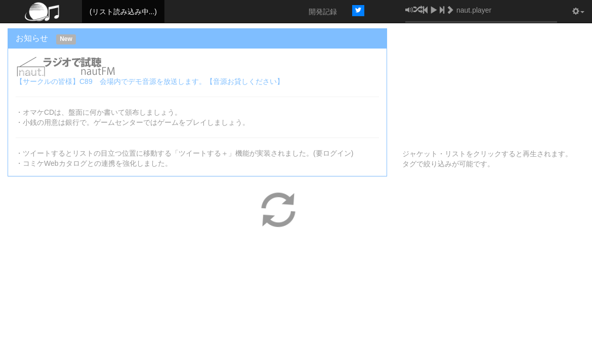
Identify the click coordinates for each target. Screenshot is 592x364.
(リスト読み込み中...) (123, 12)
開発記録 (323, 12)
